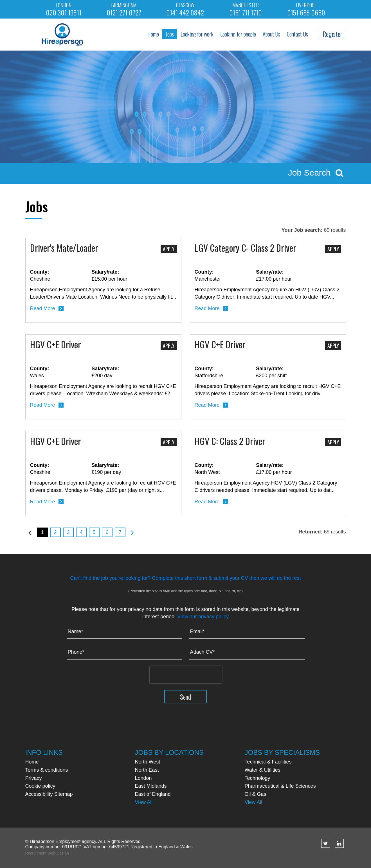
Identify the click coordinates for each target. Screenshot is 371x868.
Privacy (34, 778)
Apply (169, 249)
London (143, 778)
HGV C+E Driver (56, 345)
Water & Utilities (263, 770)
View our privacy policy (203, 617)
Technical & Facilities (268, 762)
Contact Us (297, 34)
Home (153, 34)
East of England (153, 794)
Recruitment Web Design (47, 853)
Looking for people (238, 34)
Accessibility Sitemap (49, 794)
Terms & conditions (47, 770)
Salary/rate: (105, 272)
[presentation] (186, 675)
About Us (271, 34)
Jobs (170, 34)
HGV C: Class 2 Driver (230, 442)
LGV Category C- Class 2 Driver (245, 248)
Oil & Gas (256, 794)
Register (332, 34)
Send (185, 697)
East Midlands (151, 786)
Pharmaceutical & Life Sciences (280, 786)
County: (40, 272)
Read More (43, 308)
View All (144, 802)
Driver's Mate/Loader (64, 248)
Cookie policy (40, 786)
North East (147, 770)
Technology (258, 778)
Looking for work (197, 34)
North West (148, 762)
